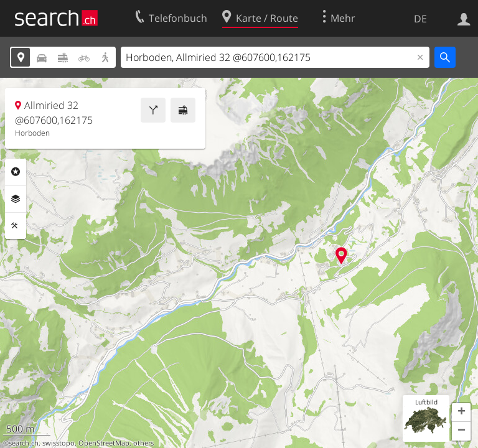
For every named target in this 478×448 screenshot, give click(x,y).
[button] (461, 413)
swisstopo (59, 443)
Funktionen (16, 226)
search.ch (24, 443)
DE (420, 19)
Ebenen (16, 199)
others (143, 443)
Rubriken (16, 172)
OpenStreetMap (104, 443)
